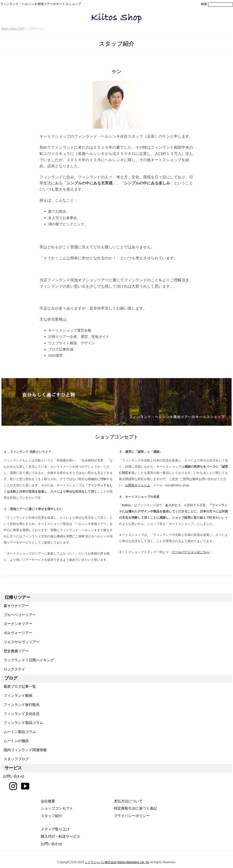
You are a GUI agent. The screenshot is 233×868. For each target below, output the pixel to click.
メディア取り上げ (55, 829)
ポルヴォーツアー (17, 633)
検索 (204, 4)
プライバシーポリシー (132, 816)
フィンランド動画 (17, 695)
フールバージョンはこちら (191, 552)
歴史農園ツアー (15, 651)
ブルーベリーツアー (18, 615)
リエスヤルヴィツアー (20, 642)
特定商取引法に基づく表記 (135, 808)
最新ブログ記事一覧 (18, 686)
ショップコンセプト (57, 808)
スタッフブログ (15, 759)
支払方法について (128, 801)
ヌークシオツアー (17, 624)
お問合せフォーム (138, 485)
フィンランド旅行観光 (20, 705)
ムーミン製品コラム (18, 732)
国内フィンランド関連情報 (24, 750)
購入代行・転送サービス (61, 836)
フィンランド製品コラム (22, 723)
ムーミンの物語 (15, 741)
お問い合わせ (13, 776)
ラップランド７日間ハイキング (27, 660)
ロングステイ (13, 669)
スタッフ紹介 (52, 816)
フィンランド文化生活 (20, 714)
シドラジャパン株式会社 (101, 862)
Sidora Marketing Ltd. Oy (133, 862)
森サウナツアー (15, 606)
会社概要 (48, 801)
